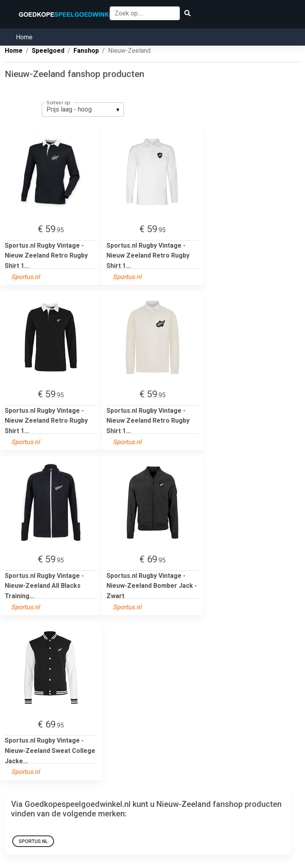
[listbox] (83, 110)
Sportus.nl (33, 841)
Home (24, 37)
